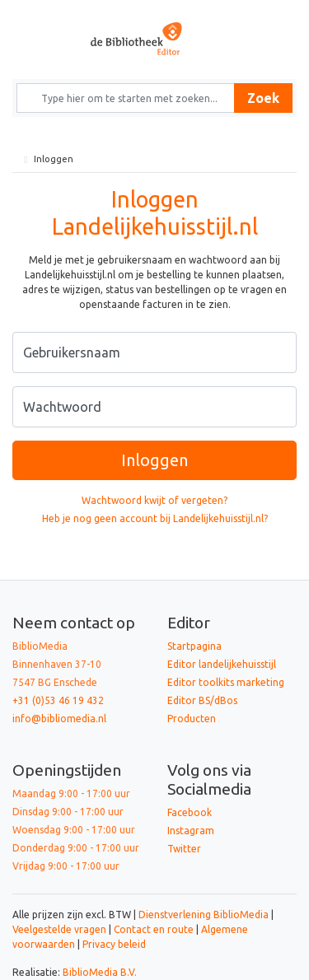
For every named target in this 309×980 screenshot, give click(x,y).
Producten (192, 719)
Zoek (263, 98)
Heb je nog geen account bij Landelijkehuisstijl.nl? (155, 518)
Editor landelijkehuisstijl (222, 664)
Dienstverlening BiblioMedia (205, 915)
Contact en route (154, 929)
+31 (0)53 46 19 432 (58, 700)
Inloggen (154, 460)
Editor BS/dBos (202, 700)
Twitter (184, 849)
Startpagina (194, 646)
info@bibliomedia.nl (59, 719)
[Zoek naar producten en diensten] (131, 98)
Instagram (191, 831)
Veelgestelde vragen (59, 929)
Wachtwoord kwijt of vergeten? (154, 500)
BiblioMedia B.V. (100, 972)
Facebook (190, 812)
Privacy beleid (114, 944)
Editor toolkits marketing (226, 682)
